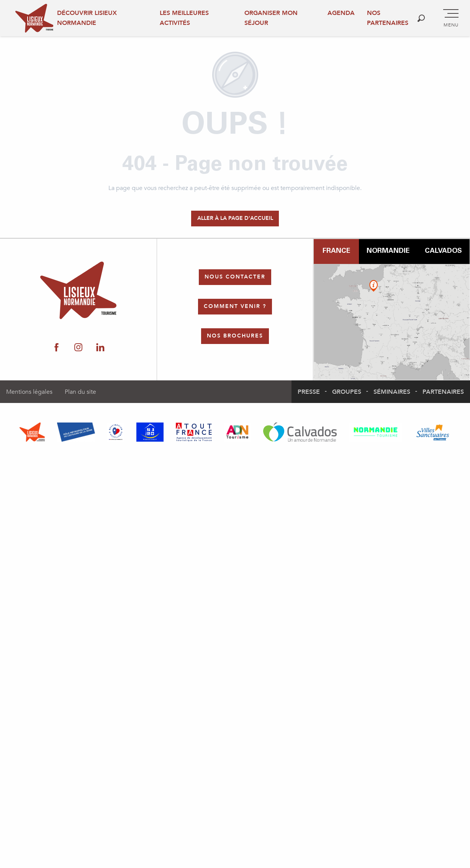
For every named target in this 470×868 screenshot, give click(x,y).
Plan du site (80, 392)
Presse (309, 392)
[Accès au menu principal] (451, 18)
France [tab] (336, 251)
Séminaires (392, 392)
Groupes (347, 392)
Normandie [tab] (388, 251)
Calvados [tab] (443, 251)
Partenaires (443, 392)
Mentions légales (29, 392)
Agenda (341, 13)
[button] (421, 18)
